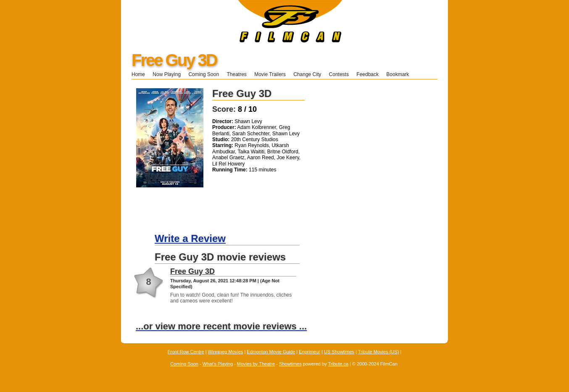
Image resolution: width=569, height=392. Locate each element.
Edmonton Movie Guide (271, 352)
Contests (339, 74)
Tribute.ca (339, 364)
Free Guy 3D (174, 60)
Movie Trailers (270, 74)
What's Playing (218, 364)
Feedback (367, 74)
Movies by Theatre (256, 364)
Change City (307, 74)
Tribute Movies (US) (378, 352)
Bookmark (400, 74)
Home (138, 74)
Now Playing (167, 74)
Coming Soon (204, 74)
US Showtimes (339, 352)
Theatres (236, 74)
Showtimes (290, 364)
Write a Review (190, 238)
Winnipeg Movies (226, 352)
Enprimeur (310, 352)
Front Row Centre (186, 352)
